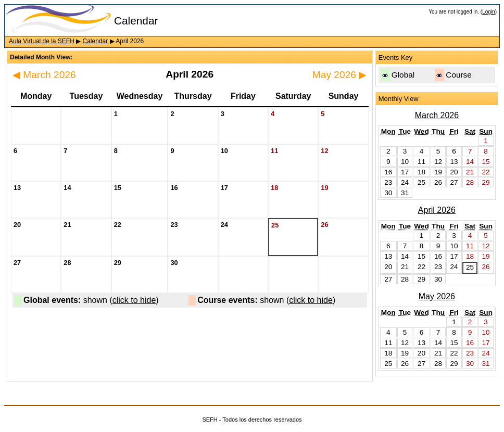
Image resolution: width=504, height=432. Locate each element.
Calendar (96, 41)
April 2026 (437, 210)
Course (459, 75)
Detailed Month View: (41, 57)
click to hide (134, 300)
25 (470, 267)
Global (403, 75)
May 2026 (340, 75)
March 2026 (44, 75)
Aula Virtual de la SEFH (42, 41)
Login (488, 12)
